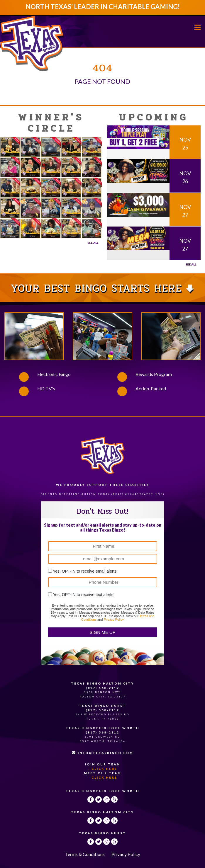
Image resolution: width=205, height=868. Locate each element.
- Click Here (103, 769)
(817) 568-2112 (103, 688)
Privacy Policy (113, 619)
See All (93, 243)
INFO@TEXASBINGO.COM (103, 753)
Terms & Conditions (85, 854)
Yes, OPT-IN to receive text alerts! (84, 595)
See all (191, 264)
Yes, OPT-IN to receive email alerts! (85, 571)
